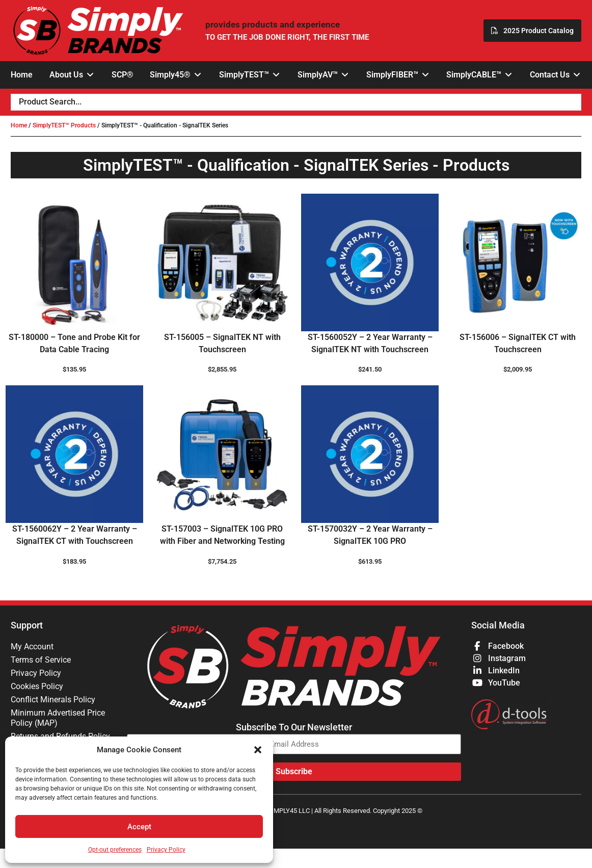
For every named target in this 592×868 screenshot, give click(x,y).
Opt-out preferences (115, 850)
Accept (139, 827)
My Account (32, 647)
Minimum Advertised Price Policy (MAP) (58, 718)
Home (19, 125)
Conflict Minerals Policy (53, 700)
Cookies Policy (37, 686)
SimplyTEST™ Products (64, 125)
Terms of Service (41, 660)
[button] (258, 750)
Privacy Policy (166, 850)
